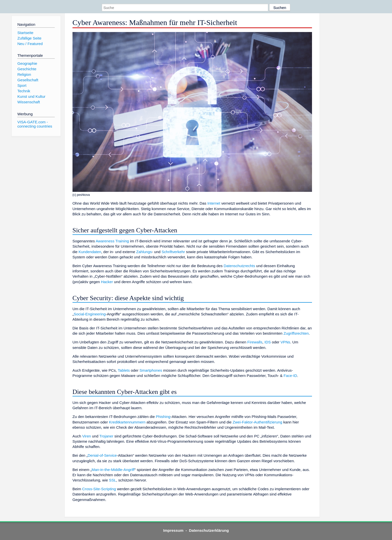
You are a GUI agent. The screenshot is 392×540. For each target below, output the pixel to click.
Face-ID (290, 376)
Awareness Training (112, 241)
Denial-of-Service (102, 455)
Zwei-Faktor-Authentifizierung (257, 422)
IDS (268, 342)
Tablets (124, 370)
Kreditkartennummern (127, 422)
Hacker (107, 282)
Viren (87, 436)
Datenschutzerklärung (209, 530)
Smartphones (151, 370)
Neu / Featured (30, 44)
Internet (214, 203)
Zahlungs (144, 252)
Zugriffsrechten (296, 333)
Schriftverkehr (173, 252)
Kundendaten (90, 252)
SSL (113, 480)
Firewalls (255, 342)
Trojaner (106, 436)
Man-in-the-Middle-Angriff (113, 470)
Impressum (173, 530)
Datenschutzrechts (239, 266)
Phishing (163, 417)
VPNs (285, 342)
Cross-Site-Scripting (99, 489)
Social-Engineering (90, 314)
